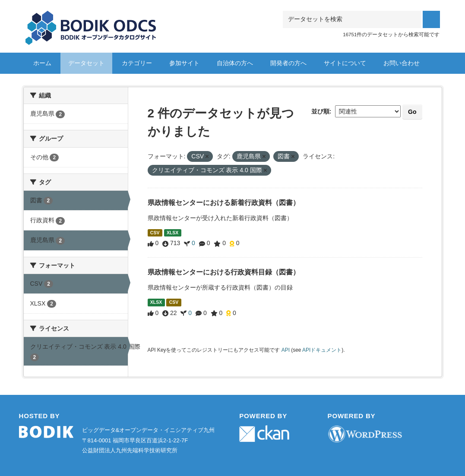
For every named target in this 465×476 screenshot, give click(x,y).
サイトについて (345, 63)
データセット (86, 63)
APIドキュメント (322, 350)
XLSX (172, 233)
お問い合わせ (402, 63)
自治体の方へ (235, 63)
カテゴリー (137, 63)
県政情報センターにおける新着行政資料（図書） (224, 203)
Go (412, 112)
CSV (155, 233)
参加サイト (184, 63)
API (286, 350)
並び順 (320, 111)
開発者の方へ (288, 63)
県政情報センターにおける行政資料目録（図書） (224, 272)
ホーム (42, 63)
